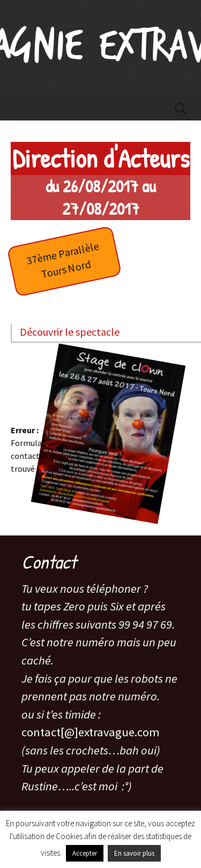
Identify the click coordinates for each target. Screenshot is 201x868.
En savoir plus (134, 853)
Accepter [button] (85, 853)
